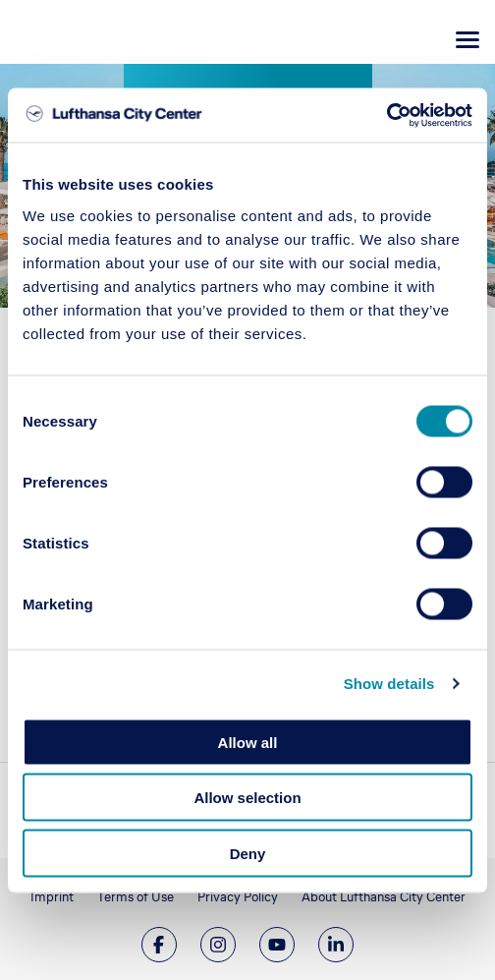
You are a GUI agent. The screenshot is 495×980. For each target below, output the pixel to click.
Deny (248, 853)
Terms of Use (136, 897)
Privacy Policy (238, 897)
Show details (389, 684)
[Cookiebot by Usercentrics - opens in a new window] (386, 115)
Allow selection (247, 798)
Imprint (52, 897)
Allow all (248, 742)
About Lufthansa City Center (384, 897)
